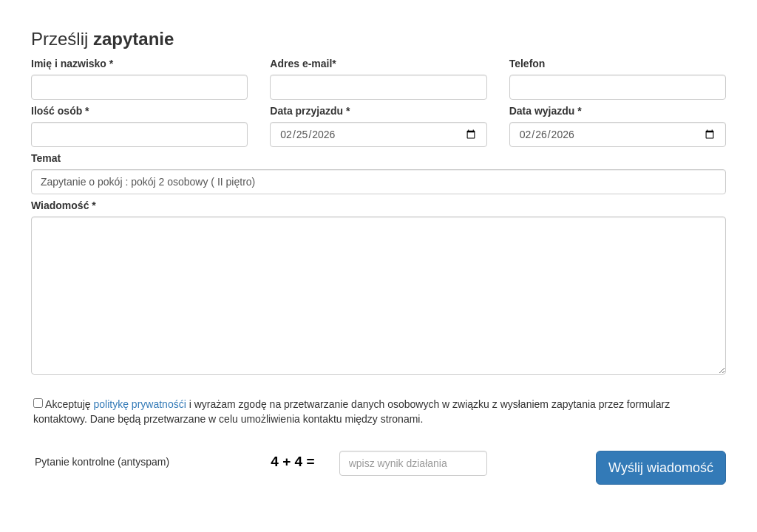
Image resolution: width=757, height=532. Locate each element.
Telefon (527, 64)
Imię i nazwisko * (72, 64)
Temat (46, 158)
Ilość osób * (60, 111)
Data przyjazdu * (310, 111)
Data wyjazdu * (546, 111)
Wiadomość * (64, 205)
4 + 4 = (292, 461)
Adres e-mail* (303, 64)
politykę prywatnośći (140, 404)
